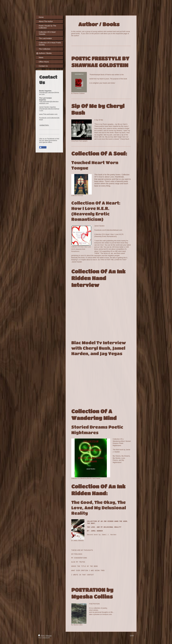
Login (132, 635)
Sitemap (49, 635)
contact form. (44, 125)
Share (43, 147)
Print (41, 635)
